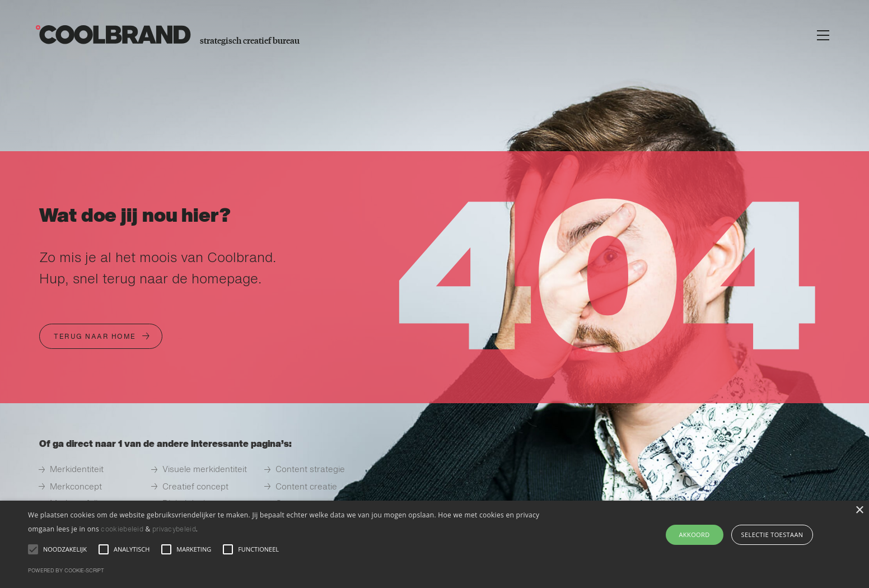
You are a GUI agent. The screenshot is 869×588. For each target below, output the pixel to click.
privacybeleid (174, 530)
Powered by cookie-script (66, 571)
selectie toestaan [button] (772, 535)
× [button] (859, 510)
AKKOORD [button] (695, 535)
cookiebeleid (122, 530)
